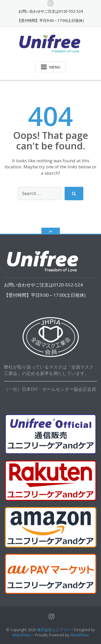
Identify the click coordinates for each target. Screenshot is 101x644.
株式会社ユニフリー (54, 630)
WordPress (80, 635)
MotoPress (22, 635)
